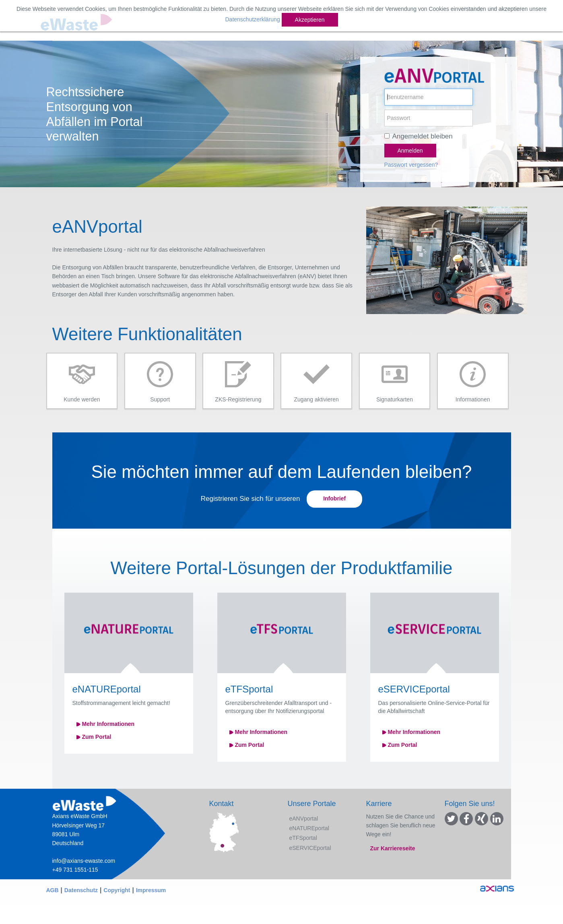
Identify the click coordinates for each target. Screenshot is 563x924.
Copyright (117, 890)
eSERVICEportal (310, 848)
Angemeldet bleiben (423, 136)
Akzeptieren (310, 20)
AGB (53, 890)
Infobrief (334, 498)
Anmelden (410, 151)
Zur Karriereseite (393, 848)
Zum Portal (94, 737)
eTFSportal (303, 838)
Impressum (151, 890)
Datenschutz (81, 890)
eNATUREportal (309, 828)
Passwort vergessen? (411, 165)
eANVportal (304, 819)
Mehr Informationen (106, 724)
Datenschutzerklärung (252, 19)
